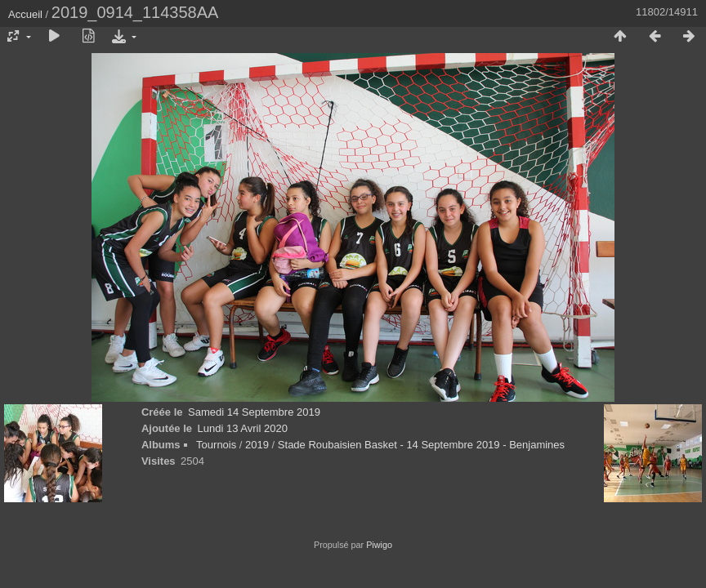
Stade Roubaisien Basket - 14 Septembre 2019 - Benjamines (421, 445)
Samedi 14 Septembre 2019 (254, 412)
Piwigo (379, 545)
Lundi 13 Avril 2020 (243, 428)
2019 (257, 445)
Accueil (25, 14)
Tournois (216, 445)
